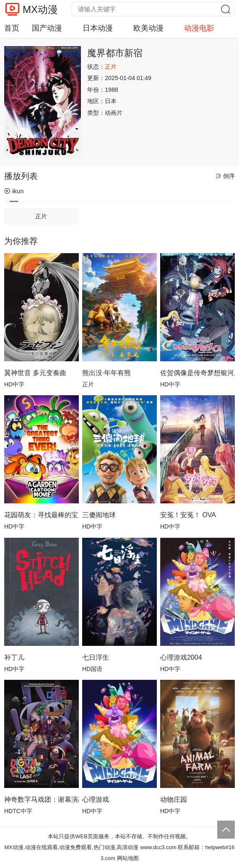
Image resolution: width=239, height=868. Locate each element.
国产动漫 (47, 28)
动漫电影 (199, 28)
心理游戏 (96, 799)
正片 (41, 216)
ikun (14, 191)
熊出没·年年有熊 (107, 373)
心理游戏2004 (181, 657)
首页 (12, 28)
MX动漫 (40, 9)
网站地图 (128, 858)
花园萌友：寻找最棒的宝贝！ (42, 515)
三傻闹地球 (99, 515)
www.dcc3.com (158, 847)
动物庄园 (174, 799)
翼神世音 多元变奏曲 (35, 373)
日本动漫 (98, 28)
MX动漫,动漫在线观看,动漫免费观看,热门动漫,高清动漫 (71, 847)
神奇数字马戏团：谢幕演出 (42, 799)
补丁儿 (14, 657)
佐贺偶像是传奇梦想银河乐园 (197, 373)
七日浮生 (96, 657)
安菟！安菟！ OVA (188, 515)
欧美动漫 (148, 28)
